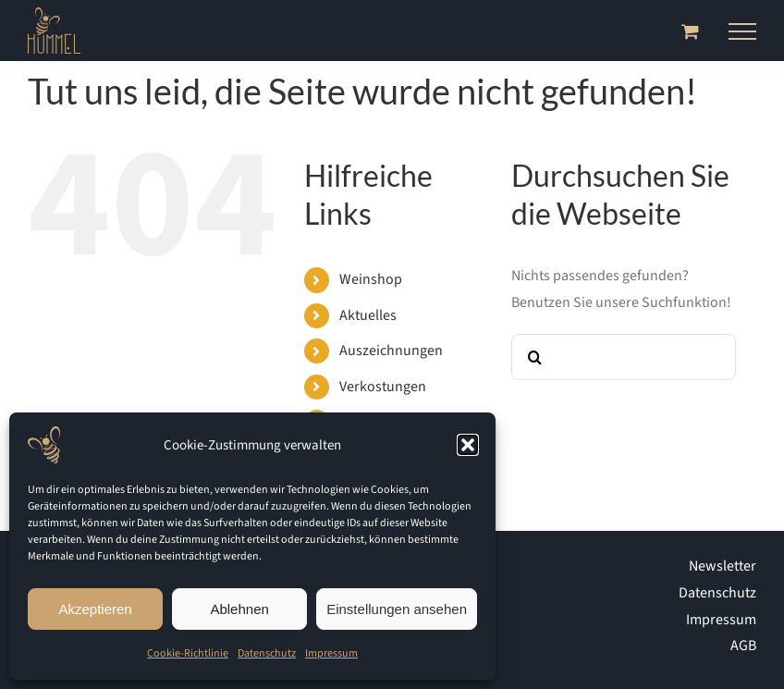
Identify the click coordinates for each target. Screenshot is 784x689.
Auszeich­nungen (391, 351)
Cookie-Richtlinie (188, 653)
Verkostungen (383, 387)
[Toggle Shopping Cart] (690, 31)
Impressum (331, 653)
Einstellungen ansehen (397, 609)
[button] (468, 445)
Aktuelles (368, 315)
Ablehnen (239, 609)
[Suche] (534, 357)
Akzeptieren (95, 609)
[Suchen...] (624, 357)
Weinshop (371, 279)
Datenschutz (267, 653)
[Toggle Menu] (742, 31)
